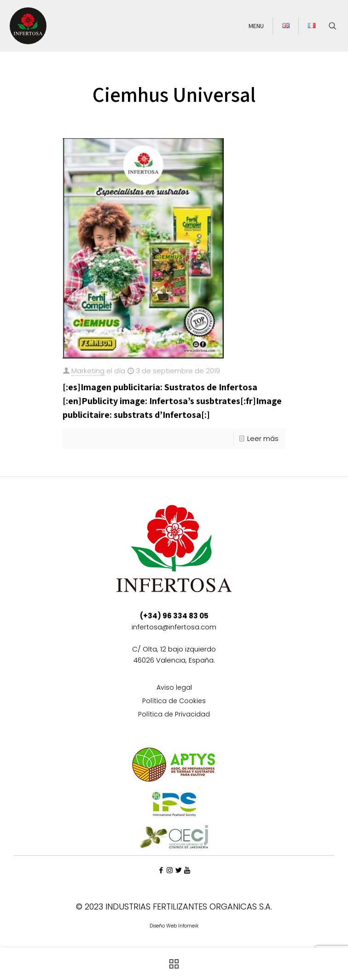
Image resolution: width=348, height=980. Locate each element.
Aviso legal (174, 688)
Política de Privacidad (174, 715)
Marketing (88, 371)
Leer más (263, 438)
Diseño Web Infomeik (174, 926)
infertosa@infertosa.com (174, 627)
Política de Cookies (174, 701)
